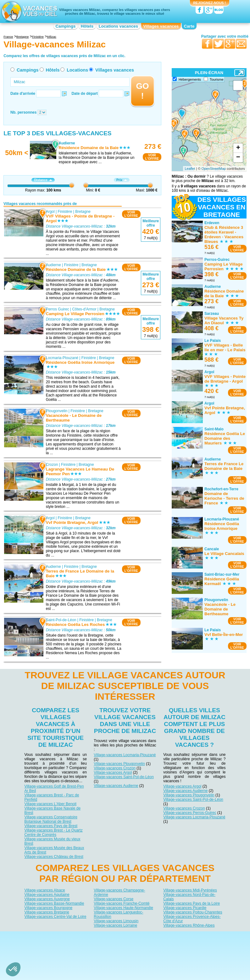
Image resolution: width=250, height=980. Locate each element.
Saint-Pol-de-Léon (61, 620)
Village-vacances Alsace (45, 890)
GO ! (142, 91)
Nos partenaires (160, 936)
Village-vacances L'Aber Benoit (51, 804)
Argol (50, 211)
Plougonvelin (57, 411)
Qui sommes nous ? (94, 936)
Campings (66, 26)
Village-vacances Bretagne (47, 912)
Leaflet (190, 169)
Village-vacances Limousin (116, 921)
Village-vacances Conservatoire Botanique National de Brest (51, 819)
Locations (77, 70)
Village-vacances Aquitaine (47, 895)
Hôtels (87, 26)
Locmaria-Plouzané (62, 358)
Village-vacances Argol (113, 773)
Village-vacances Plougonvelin (119, 764)
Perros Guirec (58, 309)
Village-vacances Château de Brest (54, 857)
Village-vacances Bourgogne (49, 908)
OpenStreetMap (214, 169)
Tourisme (217, 79)
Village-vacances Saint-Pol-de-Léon (124, 777)
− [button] (238, 158)
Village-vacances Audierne (116, 786)
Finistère (65, 211)
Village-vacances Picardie (185, 908)
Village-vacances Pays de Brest (51, 826)
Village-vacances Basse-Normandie (54, 903)
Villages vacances (161, 26)
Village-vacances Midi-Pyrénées (190, 890)
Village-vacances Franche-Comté (122, 903)
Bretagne (83, 211)
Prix (122, 180)
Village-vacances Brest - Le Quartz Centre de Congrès (54, 832)
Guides (177, 945)
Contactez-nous (129, 936)
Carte (189, 26)
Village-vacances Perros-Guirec (190, 813)
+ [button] (238, 148)
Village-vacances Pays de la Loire (192, 903)
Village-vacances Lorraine (115, 925)
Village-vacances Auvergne (47, 899)
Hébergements (190, 79)
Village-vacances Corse (114, 899)
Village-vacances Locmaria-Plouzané (125, 755)
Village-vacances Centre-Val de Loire (56, 917)
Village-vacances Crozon (115, 768)
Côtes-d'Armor (84, 309)
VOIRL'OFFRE (152, 157)
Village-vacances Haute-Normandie (123, 908)
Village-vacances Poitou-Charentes (193, 912)
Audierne (53, 265)
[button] (13, 969)
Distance (43, 180)
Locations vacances (118, 26)
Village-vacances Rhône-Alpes (189, 925)
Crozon (52, 464)
